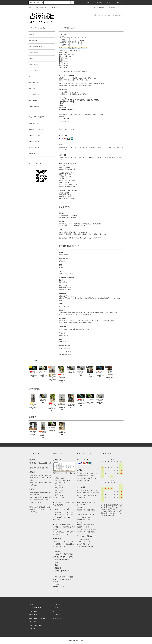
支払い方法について (36, 608)
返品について (34, 615)
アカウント (89, 3)
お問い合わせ (110, 7)
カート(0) (119, 3)
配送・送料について (36, 611)
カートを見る (57, 615)
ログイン (108, 3)
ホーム (31, 7)
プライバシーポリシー (36, 622)
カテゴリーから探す (40, 8)
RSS (31, 629)
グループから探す (53, 8)
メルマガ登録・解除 (98, 7)
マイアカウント (58, 604)
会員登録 (99, 3)
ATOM (35, 629)
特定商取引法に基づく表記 (38, 618)
